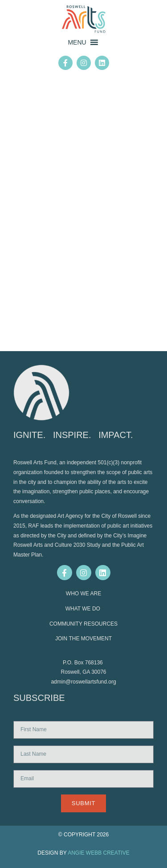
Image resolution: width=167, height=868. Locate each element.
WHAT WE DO (84, 609)
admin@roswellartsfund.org (83, 682)
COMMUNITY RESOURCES (83, 624)
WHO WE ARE (83, 594)
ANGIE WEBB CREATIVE (98, 853)
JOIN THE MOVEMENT (83, 639)
